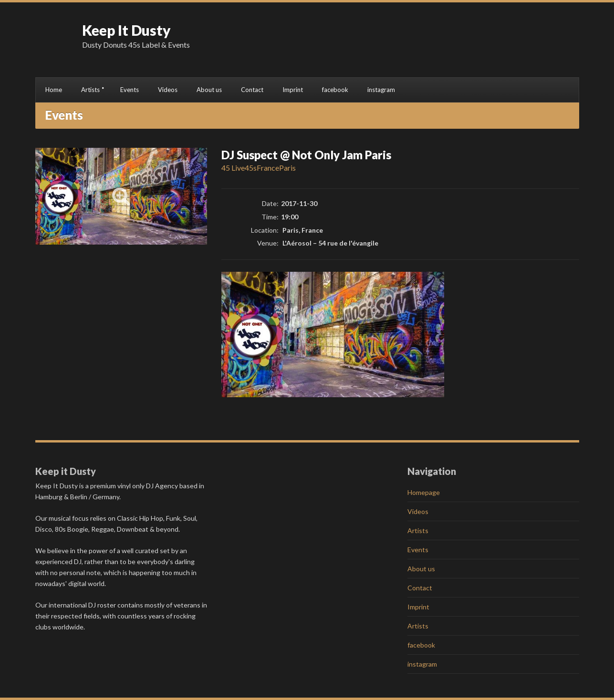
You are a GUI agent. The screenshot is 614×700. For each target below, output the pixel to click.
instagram (381, 90)
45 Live (233, 168)
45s (251, 168)
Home (54, 90)
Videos (168, 90)
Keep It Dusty (126, 30)
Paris (287, 168)
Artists (90, 90)
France (268, 168)
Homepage (424, 492)
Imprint (293, 90)
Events (130, 90)
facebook (335, 90)
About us (209, 90)
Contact (252, 90)
